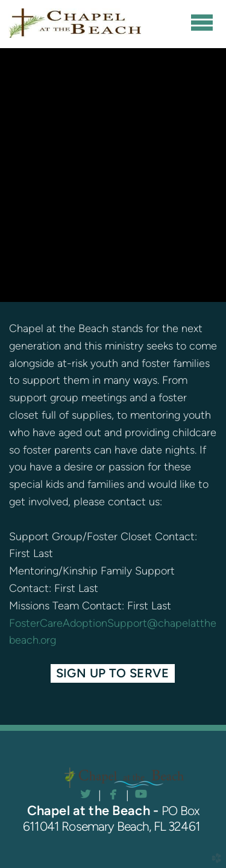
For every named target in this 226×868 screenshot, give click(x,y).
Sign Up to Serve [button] (113, 673)
